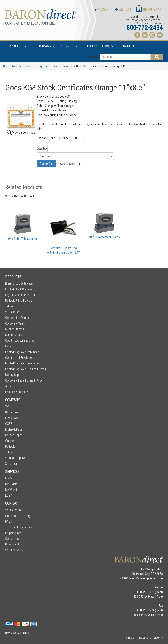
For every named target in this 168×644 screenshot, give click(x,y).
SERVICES (69, 46)
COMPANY (45, 46)
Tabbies (10, 306)
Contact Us (12, 539)
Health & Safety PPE (17, 392)
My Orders (11, 484)
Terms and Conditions (19, 527)
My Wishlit (11, 490)
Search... (94, 57)
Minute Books (14, 335)
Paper (9, 346)
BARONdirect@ (129, 578)
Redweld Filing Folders (19, 301)
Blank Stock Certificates (18, 66)
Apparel (10, 386)
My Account (12, 478)
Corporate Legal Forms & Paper (24, 380)
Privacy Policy (14, 544)
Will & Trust (12, 312)
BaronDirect (12, 412)
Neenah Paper (14, 435)
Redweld (10, 447)
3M (7, 407)
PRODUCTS (19, 46)
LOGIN (9, 495)
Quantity (42, 149)
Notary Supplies (15, 375)
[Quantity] (57, 149)
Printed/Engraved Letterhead (22, 352)
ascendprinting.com (150, 578)
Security (158, 638)
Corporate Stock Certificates (54, 66)
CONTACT (127, 46)
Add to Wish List (70, 164)
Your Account (13, 510)
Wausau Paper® (15, 458)
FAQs (9, 522)
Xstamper (11, 464)
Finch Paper (12, 418)
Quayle (9, 441)
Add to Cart (47, 164)
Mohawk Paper (14, 429)
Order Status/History (18, 516)
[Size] (75, 156)
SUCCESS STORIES (98, 46)
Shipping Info (13, 533)
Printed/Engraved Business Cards (26, 369)
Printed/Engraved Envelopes (22, 363)
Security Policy (14, 550)
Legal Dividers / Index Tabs (21, 295)
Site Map (131, 638)
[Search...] (125, 57)
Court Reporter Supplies (20, 341)
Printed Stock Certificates (20, 289)
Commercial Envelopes (19, 358)
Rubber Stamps (15, 329)
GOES (9, 424)
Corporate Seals (15, 323)
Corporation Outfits (17, 318)
